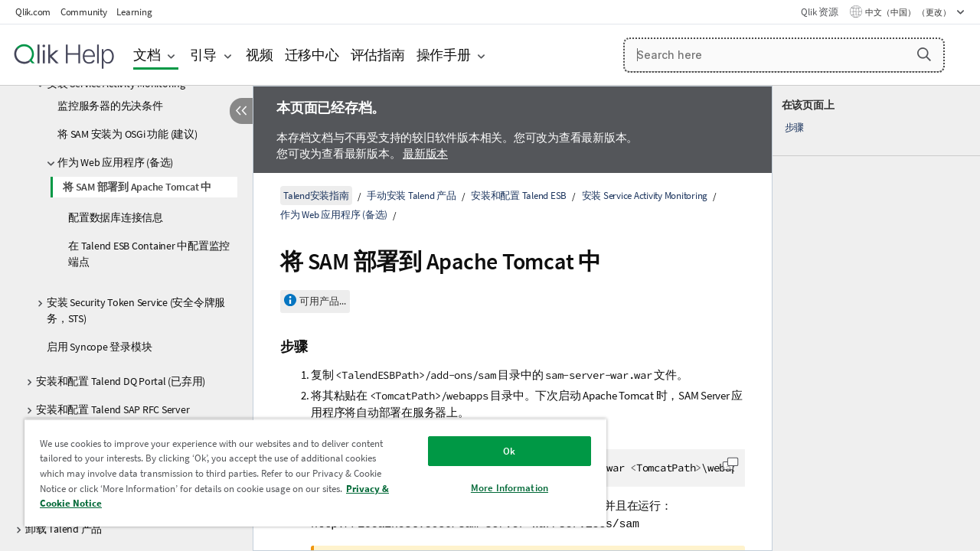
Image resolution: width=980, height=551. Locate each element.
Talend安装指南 (316, 196)
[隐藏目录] (241, 111)
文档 (147, 55)
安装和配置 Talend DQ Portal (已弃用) (121, 381)
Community (84, 12)
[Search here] (784, 55)
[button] (924, 54)
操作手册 (444, 55)
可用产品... (323, 301)
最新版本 (425, 153)
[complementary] (876, 318)
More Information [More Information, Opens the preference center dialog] (498, 488)
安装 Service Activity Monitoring (645, 196)
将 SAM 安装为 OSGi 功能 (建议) (127, 134)
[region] (309, 473)
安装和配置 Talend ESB (519, 196)
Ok (498, 451)
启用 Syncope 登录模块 (99, 347)
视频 (260, 55)
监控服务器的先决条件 (110, 106)
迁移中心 (312, 55)
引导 (204, 55)
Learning (134, 12)
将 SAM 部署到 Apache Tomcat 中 (137, 187)
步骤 (795, 127)
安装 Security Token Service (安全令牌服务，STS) (136, 310)
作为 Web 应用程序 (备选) (115, 162)
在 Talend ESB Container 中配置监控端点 (149, 254)
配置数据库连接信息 (116, 217)
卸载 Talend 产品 (64, 529)
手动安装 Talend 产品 (412, 196)
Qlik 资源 (819, 12)
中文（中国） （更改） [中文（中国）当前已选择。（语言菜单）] (909, 12)
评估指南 (378, 55)
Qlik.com (33, 12)
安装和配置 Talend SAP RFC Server (113, 409)
